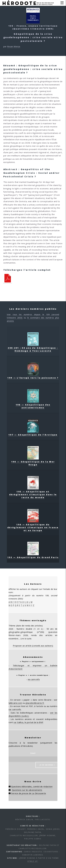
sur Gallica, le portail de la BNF (28, 722)
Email (33, 753)
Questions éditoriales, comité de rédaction (32, 786)
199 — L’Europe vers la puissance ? (33, 376)
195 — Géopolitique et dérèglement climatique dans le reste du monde (33, 493)
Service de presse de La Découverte (29, 793)
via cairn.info (34, 679)
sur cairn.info (15, 709)
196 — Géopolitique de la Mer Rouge (33, 462)
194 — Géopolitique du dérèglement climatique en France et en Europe (33, 526)
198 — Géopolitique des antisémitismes (33, 405)
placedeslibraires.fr (35, 703)
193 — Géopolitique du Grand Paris (33, 556)
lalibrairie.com (15, 703)
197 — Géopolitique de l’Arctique (33, 433)
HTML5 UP (33, 861)
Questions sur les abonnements (27, 790)
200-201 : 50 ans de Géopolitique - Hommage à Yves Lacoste (33, 348)
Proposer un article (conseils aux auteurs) (33, 646)
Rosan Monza (14, 46)
